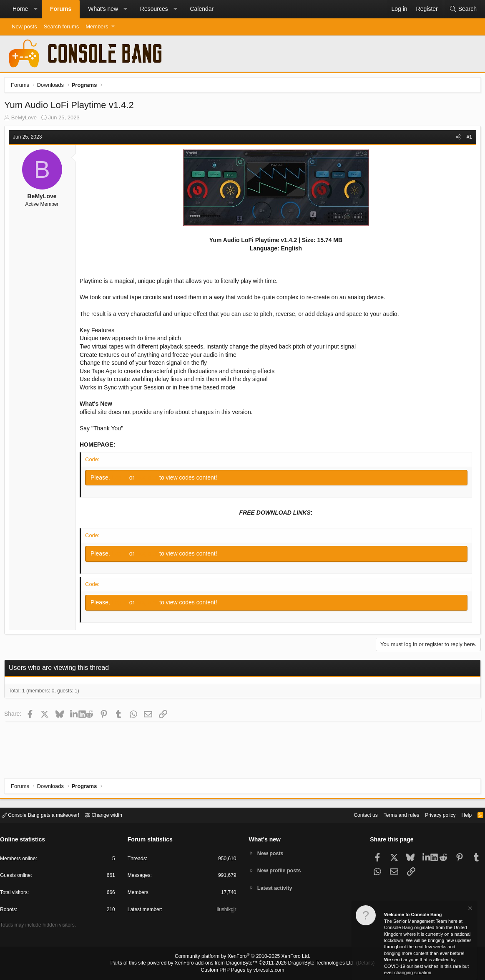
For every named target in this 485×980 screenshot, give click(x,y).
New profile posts (280, 870)
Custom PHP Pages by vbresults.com (242, 970)
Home (20, 9)
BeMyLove (26, 120)
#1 (467, 139)
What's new (103, 9)
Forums (61, 9)
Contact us (353, 815)
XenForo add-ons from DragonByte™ (218, 964)
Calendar (202, 9)
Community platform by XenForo (243, 957)
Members (97, 27)
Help (461, 815)
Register (150, 480)
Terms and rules (391, 815)
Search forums (62, 27)
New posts (24, 27)
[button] (35, 9)
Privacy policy (433, 815)
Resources (154, 9)
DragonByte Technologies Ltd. (315, 964)
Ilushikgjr (225, 911)
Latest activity (276, 888)
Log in (123, 480)
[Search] (463, 9)
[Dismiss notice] (470, 909)
